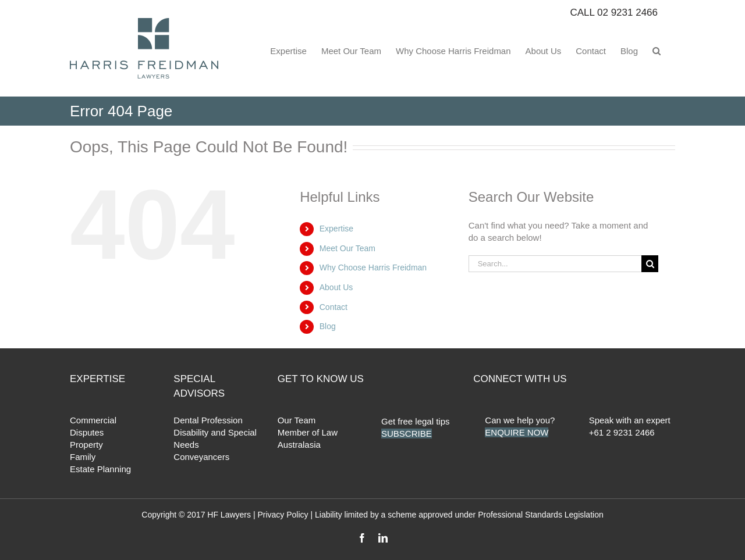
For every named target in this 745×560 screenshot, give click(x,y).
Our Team (297, 420)
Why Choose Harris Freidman (373, 267)
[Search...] (555, 264)
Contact (334, 307)
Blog (328, 326)
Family (83, 457)
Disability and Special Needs (215, 438)
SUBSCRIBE (407, 434)
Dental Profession (208, 420)
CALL (614, 13)
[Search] (650, 264)
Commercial (93, 420)
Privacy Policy (283, 515)
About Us (336, 287)
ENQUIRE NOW (517, 432)
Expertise (336, 229)
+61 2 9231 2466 (622, 432)
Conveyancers (201, 457)
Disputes (87, 432)
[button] (657, 50)
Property (86, 445)
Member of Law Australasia (308, 438)
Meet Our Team (347, 248)
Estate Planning (100, 469)
